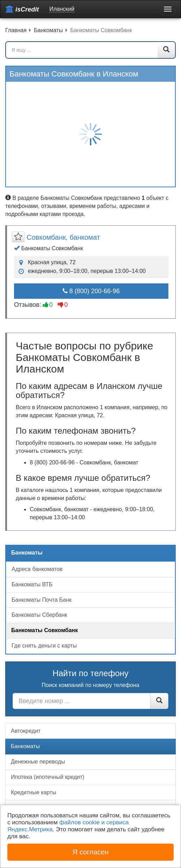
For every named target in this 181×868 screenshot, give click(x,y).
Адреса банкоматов (37, 569)
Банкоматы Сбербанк (39, 615)
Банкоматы (25, 746)
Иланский (62, 9)
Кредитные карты (34, 792)
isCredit (22, 9)
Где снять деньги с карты (44, 646)
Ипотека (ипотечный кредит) (48, 777)
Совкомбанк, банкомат (63, 237)
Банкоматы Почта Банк (41, 600)
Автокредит (26, 731)
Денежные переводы (38, 762)
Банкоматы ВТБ (32, 584)
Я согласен (90, 852)
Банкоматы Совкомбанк (45, 630)
